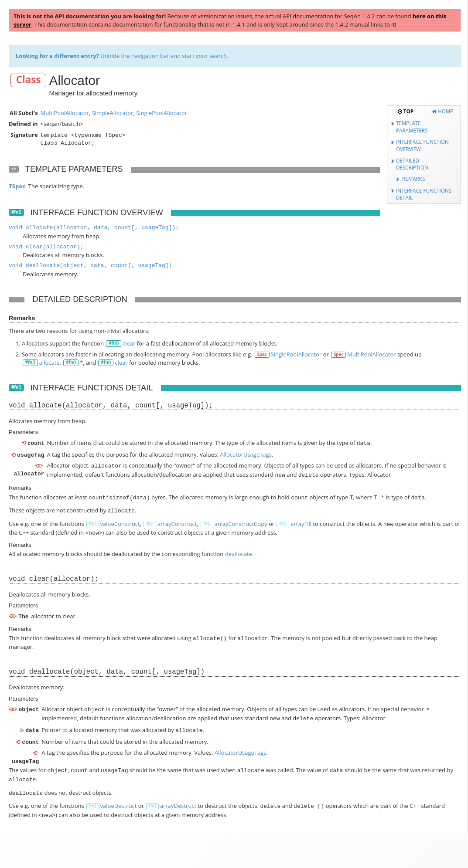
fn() (93, 519)
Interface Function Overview (422, 145)
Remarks (413, 179)
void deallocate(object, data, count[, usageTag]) (90, 266)
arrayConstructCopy (241, 519)
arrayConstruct (177, 519)
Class (29, 80)
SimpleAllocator (113, 113)
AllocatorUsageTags (246, 454)
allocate (50, 363)
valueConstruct (120, 519)
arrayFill (301, 519)
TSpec (17, 187)
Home (442, 111)
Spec (262, 354)
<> (14, 169)
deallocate (239, 548)
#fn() (16, 212)
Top (406, 111)
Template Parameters (412, 127)
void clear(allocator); (46, 247)
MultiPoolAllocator (64, 113)
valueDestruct (118, 793)
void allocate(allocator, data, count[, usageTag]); (94, 228)
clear (129, 343)
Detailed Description (412, 164)
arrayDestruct (178, 793)
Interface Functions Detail (424, 194)
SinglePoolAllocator (162, 113)
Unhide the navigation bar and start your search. (122, 56)
